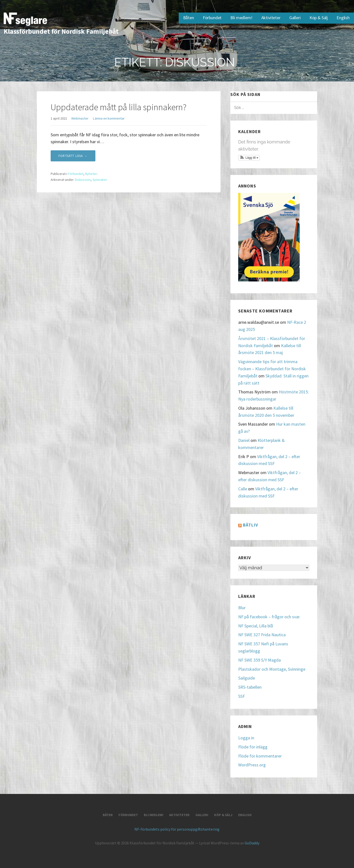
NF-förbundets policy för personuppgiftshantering (177, 829)
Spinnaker (100, 180)
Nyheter (91, 174)
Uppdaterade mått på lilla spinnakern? (118, 107)
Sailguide (247, 678)
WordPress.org (252, 765)
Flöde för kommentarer (260, 756)
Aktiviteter (271, 18)
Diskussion (83, 180)
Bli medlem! (241, 18)
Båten (189, 18)
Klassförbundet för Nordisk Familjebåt (61, 31)
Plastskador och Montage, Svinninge (272, 669)
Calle (243, 489)
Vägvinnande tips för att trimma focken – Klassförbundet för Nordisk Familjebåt (272, 369)
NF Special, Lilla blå (256, 626)
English (343, 18)
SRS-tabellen (250, 687)
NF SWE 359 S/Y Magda (259, 660)
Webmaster (80, 118)
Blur (242, 608)
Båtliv (251, 525)
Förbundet (212, 18)
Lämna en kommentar (109, 118)
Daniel (244, 440)
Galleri (295, 18)
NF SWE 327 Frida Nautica (262, 635)
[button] (249, 158)
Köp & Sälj (319, 18)
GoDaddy (252, 843)
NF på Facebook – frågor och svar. (269, 617)
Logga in (246, 738)
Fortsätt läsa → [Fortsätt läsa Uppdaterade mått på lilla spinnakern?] (73, 156)
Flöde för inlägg (253, 747)
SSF (242, 696)
